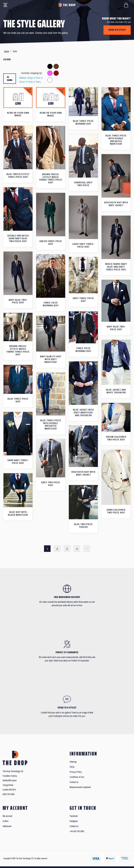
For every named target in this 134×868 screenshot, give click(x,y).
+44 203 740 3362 (77, 831)
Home (7, 51)
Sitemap (73, 762)
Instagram (74, 821)
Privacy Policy (76, 772)
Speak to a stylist (117, 30)
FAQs (72, 767)
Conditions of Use (77, 777)
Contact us (74, 782)
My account (7, 816)
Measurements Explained (80, 787)
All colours (10, 79)
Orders (6, 821)
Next (87, 549)
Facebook (74, 816)
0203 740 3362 (9, 794)
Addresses (7, 826)
